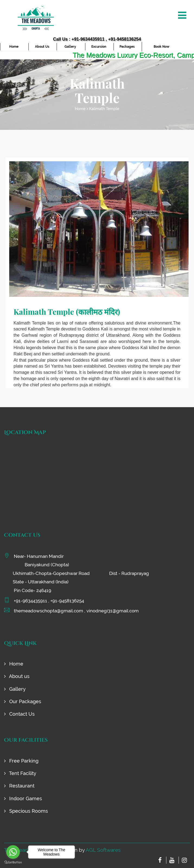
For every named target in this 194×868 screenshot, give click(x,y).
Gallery (70, 47)
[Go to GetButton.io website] (13, 862)
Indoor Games (23, 798)
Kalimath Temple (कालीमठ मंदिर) (67, 312)
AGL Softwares (103, 850)
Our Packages (23, 701)
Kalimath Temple (104, 109)
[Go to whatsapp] (13, 852)
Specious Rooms (26, 811)
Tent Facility (20, 773)
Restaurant (19, 786)
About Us (42, 47)
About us (17, 676)
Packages (127, 47)
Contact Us (19, 714)
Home (14, 47)
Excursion (99, 47)
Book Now (161, 47)
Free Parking (21, 761)
